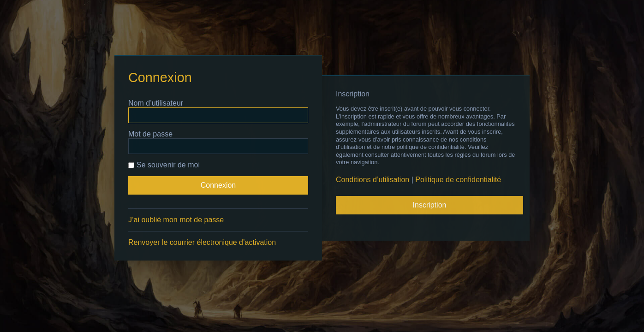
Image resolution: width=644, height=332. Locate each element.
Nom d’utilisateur (156, 103)
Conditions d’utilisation (373, 180)
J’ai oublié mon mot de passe (176, 220)
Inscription (430, 205)
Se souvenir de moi (164, 165)
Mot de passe (150, 134)
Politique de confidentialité (458, 180)
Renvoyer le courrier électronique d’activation (202, 242)
